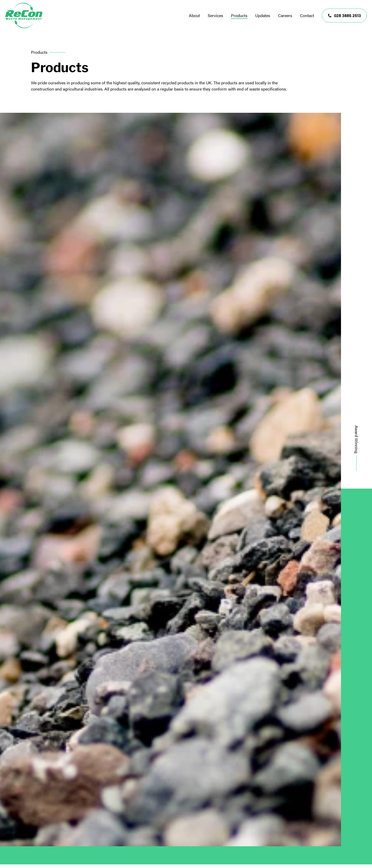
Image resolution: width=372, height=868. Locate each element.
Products (239, 15)
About (194, 15)
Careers (285, 15)
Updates (263, 15)
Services (215, 15)
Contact (307, 15)
